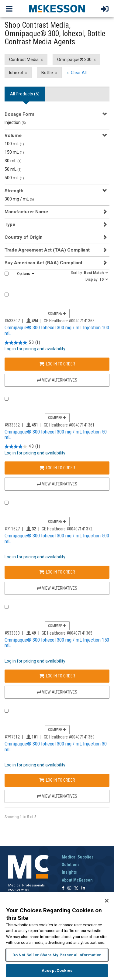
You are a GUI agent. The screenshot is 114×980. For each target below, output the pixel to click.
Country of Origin (24, 237)
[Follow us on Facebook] (63, 888)
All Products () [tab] (25, 94)
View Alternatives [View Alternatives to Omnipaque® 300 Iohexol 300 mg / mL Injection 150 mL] (57, 692)
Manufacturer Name (26, 212)
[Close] (107, 901)
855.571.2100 (18, 890)
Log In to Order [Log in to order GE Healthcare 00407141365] (57, 676)
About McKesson (77, 880)
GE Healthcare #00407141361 (69, 425)
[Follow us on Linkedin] (83, 888)
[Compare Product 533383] (7, 607)
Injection (15, 122)
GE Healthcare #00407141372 (67, 529)
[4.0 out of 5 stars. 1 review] (22, 447)
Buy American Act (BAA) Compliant (43, 263)
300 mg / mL (19, 199)
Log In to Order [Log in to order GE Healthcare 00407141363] (57, 364)
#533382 (12, 425)
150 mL (14, 152)
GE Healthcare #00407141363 (69, 321)
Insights (69, 872)
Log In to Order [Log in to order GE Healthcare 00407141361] (57, 468)
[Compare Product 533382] (7, 399)
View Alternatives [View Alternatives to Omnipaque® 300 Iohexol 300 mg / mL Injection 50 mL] (57, 484)
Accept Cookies (57, 970)
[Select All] (7, 274)
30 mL (13, 161)
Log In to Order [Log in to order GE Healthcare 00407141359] (57, 780)
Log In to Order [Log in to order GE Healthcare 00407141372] (57, 572)
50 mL (13, 169)
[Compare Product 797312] (7, 711)
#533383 (12, 633)
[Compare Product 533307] (7, 295)
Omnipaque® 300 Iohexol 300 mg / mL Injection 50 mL (56, 435)
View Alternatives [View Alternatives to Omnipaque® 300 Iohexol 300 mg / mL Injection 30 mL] (57, 796)
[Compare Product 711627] (7, 503)
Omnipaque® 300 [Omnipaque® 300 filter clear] (74, 60)
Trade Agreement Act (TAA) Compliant (47, 250)
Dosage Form (19, 114)
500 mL (14, 178)
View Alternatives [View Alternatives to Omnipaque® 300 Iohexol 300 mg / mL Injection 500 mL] (57, 588)
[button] (89, 272)
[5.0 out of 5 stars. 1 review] (22, 343)
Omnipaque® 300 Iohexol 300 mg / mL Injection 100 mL (57, 330)
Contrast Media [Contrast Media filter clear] (24, 60)
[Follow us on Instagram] (69, 888)
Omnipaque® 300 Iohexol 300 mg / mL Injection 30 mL (56, 747)
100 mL (14, 144)
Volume (13, 135)
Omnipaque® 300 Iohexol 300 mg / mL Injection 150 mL (57, 643)
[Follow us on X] (76, 888)
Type (10, 224)
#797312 (12, 737)
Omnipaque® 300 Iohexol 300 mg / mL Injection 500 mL (57, 538)
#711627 (12, 529)
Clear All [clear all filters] (79, 73)
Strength (14, 191)
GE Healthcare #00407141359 (69, 737)
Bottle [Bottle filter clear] (47, 73)
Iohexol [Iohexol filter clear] (16, 73)
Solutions (71, 865)
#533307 (12, 321)
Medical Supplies (78, 857)
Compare (57, 314)
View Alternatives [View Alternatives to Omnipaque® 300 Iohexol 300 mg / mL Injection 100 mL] (57, 380)
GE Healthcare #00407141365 (67, 633)
